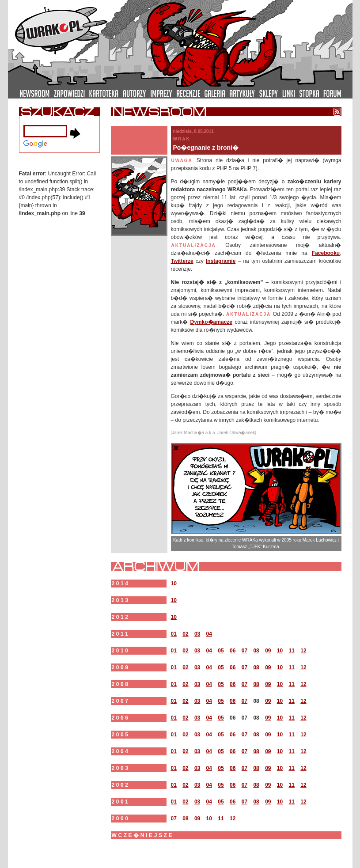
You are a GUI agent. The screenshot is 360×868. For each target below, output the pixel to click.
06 (233, 651)
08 (256, 651)
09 (268, 651)
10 (174, 584)
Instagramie (221, 261)
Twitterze (182, 261)
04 (209, 634)
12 (303, 651)
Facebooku (326, 253)
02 (185, 634)
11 (292, 651)
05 (221, 651)
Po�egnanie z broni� (206, 148)
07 (244, 651)
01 (174, 634)
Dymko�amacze (211, 322)
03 (197, 634)
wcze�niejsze (143, 835)
